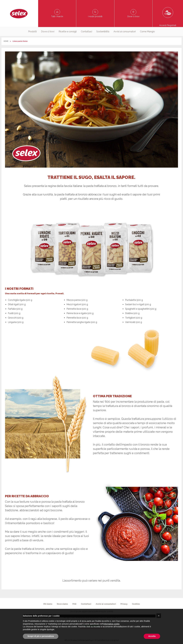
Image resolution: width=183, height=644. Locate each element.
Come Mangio (147, 32)
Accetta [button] (152, 636)
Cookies (136, 604)
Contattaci (86, 32)
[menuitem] (32, 32)
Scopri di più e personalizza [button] (41, 636)
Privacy (124, 604)
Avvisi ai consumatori (125, 32)
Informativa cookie (111, 624)
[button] (159, 616)
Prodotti (32, 32)
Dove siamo (62, 604)
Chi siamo (48, 604)
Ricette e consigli (68, 32)
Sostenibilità (103, 32)
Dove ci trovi (48, 32)
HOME (6, 41)
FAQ (74, 604)
